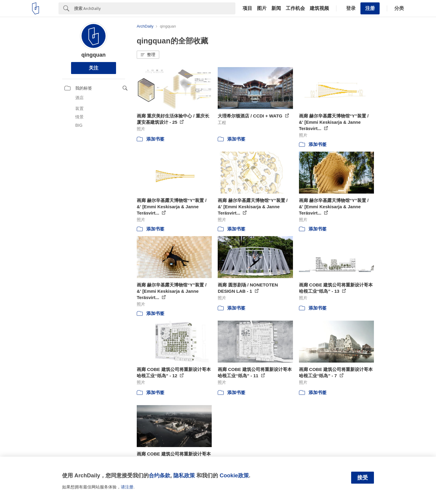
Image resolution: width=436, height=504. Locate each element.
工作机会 (295, 8)
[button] (148, 55)
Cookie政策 (234, 475)
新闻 (276, 8)
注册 (370, 8)
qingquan (93, 55)
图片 (262, 8)
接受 (363, 478)
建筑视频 (319, 8)
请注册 (127, 487)
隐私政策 (184, 475)
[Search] (155, 8)
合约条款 (160, 475)
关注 (94, 68)
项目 (247, 8)
